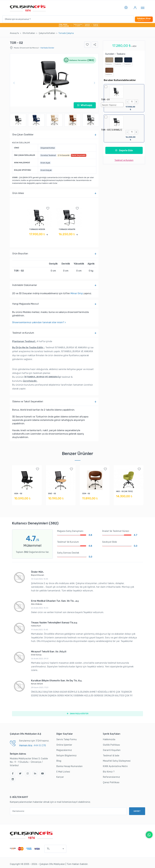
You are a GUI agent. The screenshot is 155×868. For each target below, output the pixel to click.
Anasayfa (14, 33)
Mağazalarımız (64, 750)
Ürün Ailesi (54, 193)
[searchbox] (113, 105)
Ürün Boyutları (54, 254)
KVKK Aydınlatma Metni (115, 766)
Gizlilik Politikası (111, 745)
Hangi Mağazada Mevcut (54, 304)
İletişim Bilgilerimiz (66, 756)
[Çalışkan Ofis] (31, 835)
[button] (126, 8)
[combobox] (112, 105)
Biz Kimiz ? (109, 772)
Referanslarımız (111, 777)
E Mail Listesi (63, 772)
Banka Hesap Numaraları (69, 766)
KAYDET (137, 811)
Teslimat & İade (111, 756)
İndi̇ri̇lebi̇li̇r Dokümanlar (54, 285)
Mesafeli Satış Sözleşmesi (117, 761)
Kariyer (60, 777)
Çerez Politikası (111, 782)
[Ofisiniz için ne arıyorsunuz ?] (68, 19)
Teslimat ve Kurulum (54, 333)
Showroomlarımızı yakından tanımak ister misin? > (39, 322)
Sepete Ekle (124, 149)
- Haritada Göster (47, 48)
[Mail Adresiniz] (68, 811)
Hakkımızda (109, 740)
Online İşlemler (64, 745)
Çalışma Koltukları (47, 33)
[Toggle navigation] (143, 8)
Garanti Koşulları (112, 750)
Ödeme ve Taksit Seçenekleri (54, 402)
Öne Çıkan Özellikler (54, 135)
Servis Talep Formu (67, 740)
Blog (59, 761)
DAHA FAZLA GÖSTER (77, 714)
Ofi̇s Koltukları (29, 33)
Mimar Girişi (77, 293)
